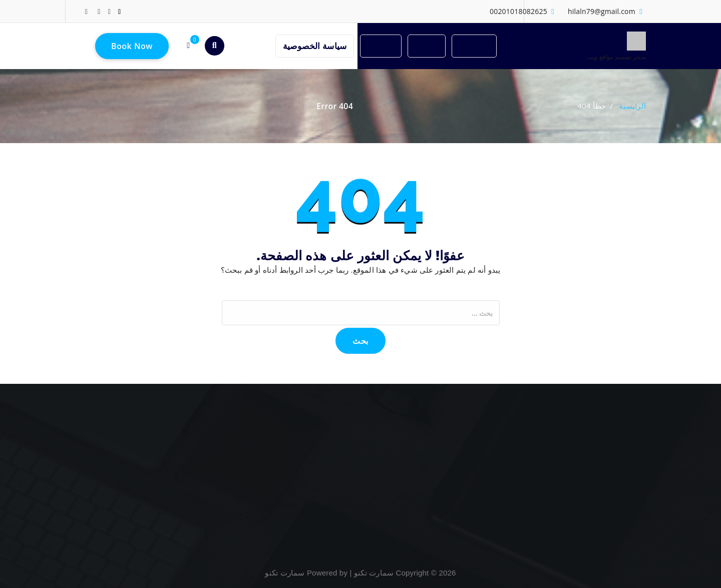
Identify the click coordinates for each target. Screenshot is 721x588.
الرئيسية (474, 46)
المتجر (427, 46)
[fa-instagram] (86, 11)
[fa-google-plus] (99, 11)
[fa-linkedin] (119, 11)
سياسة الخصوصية (315, 46)
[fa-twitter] (109, 11)
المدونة (381, 46)
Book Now (132, 46)
